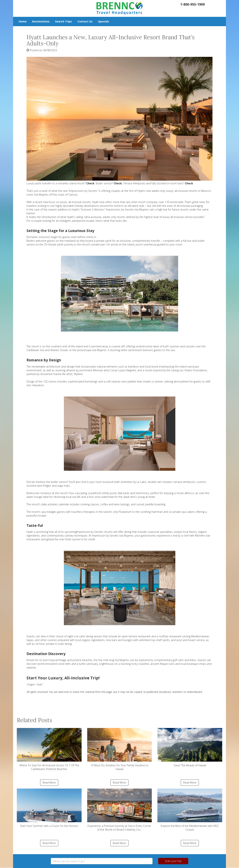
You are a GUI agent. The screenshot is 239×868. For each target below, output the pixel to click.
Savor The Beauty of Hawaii (190, 748)
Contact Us (85, 21)
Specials (104, 21)
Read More (49, 782)
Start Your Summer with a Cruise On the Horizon (49, 808)
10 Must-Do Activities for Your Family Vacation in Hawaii (120, 749)
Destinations (41, 21)
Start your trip (173, 861)
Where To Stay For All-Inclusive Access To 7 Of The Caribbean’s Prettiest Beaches (49, 749)
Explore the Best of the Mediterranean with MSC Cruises (190, 810)
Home (23, 21)
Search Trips (63, 21)
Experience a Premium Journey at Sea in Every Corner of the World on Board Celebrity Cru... (120, 810)
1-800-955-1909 (192, 4)
